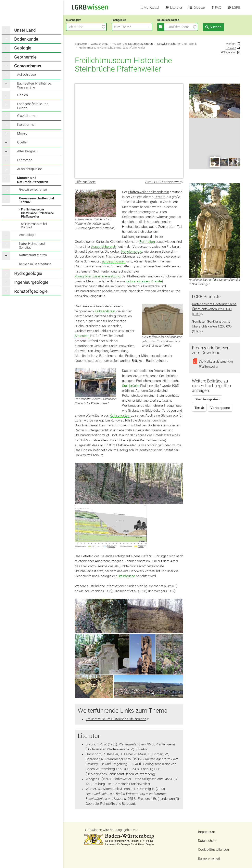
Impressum (207, 832)
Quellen (23, 142)
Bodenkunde (26, 39)
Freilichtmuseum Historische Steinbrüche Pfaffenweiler (38, 213)
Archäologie (28, 235)
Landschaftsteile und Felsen (33, 106)
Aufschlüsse (26, 74)
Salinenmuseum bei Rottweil (34, 226)
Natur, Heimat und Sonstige (32, 246)
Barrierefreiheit (209, 858)
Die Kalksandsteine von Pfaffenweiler (216, 364)
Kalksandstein (105, 311)
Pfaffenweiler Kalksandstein (148, 192)
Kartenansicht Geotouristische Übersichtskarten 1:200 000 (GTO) (214, 309)
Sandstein (82, 336)
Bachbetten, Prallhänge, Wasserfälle (34, 85)
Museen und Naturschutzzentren (33, 180)
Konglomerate (132, 251)
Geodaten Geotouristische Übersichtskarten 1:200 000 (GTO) (212, 326)
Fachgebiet (128, 20)
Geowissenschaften (33, 189)
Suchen (224, 27)
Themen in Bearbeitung (34, 264)
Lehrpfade (25, 160)
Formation (147, 242)
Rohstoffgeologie (31, 291)
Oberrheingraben (207, 399)
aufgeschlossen (114, 261)
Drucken (231, 48)
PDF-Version (228, 52)
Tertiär (199, 408)
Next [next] (237, 162)
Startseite (81, 44)
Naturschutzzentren (33, 255)
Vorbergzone (220, 408)
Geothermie (25, 57)
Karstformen (27, 125)
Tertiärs (160, 197)
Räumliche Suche (177, 20)
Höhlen (22, 95)
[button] (141, 27)
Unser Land (25, 30)
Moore (22, 133)
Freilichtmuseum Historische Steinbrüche (117, 719)
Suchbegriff (82, 20)
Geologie (23, 48)
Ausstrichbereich (104, 247)
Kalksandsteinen (138, 281)
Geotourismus (28, 66)
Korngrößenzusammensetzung (97, 276)
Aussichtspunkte (30, 169)
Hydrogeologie (28, 273)
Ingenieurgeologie (31, 282)
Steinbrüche (131, 386)
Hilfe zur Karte (85, 182)
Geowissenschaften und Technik (37, 200)
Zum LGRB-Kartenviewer (164, 182)
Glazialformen (28, 116)
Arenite (157, 281)
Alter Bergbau (27, 151)
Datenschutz (207, 841)
